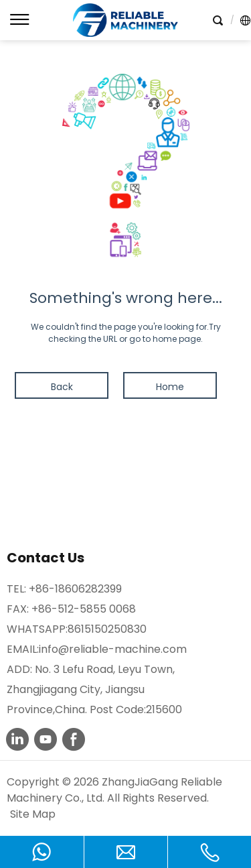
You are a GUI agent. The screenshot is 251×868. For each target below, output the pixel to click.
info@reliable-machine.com (113, 649)
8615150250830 (107, 629)
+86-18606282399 (75, 589)
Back (62, 387)
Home (170, 387)
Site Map (33, 814)
